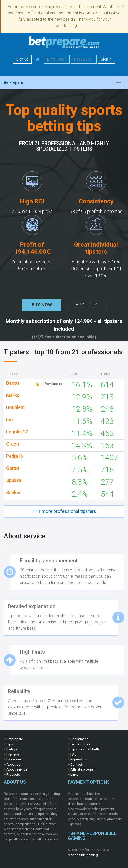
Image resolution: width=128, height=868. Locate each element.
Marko (13, 395)
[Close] (123, 7)
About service (17, 769)
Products (13, 775)
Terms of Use (80, 744)
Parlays (12, 749)
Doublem (15, 407)
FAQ (74, 754)
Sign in (106, 59)
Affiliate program (83, 769)
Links (74, 775)
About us (86, 305)
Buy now (42, 305)
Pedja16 (15, 456)
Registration (79, 739)
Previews (13, 754)
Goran (13, 468)
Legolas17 (17, 432)
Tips (10, 744)
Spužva (14, 480)
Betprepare (15, 739)
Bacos (13, 383)
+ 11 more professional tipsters (64, 511)
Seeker (14, 493)
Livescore (14, 759)
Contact (76, 764)
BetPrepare (13, 82)
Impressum (79, 759)
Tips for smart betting (87, 749)
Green (13, 444)
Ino (10, 420)
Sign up (22, 59)
